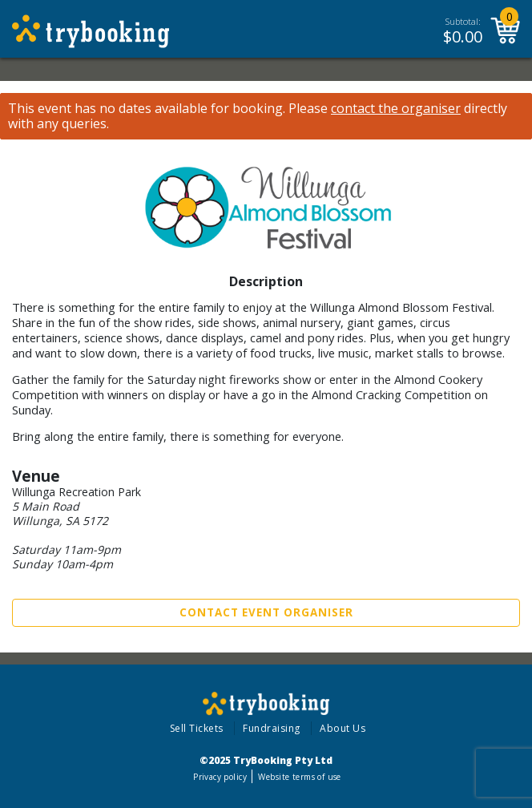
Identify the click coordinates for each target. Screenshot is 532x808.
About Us (343, 728)
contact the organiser (396, 109)
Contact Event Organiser (266, 612)
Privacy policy (220, 777)
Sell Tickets (197, 728)
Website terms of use (299, 777)
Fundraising (272, 728)
